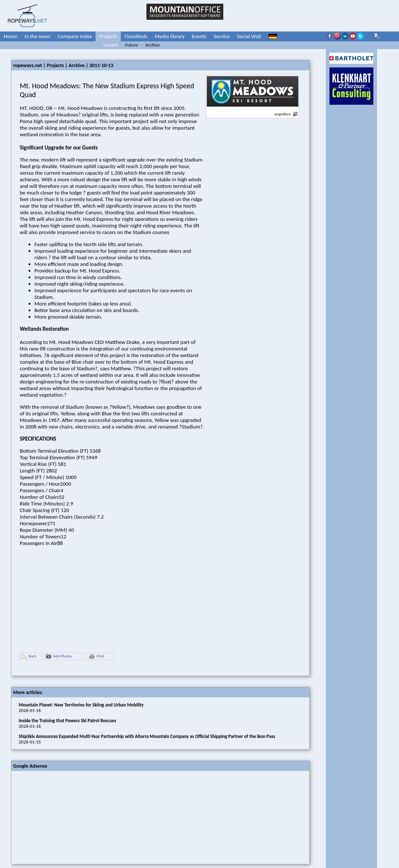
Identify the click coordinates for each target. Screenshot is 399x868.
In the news (38, 36)
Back (28, 656)
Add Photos (59, 656)
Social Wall (249, 36)
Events (199, 36)
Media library (170, 36)
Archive (152, 45)
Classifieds (136, 36)
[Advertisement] (66, 817)
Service (222, 36)
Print (96, 656)
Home (10, 36)
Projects (108, 36)
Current (111, 45)
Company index (75, 36)
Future (132, 45)
